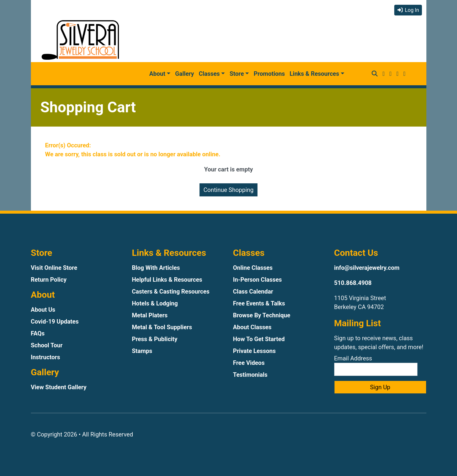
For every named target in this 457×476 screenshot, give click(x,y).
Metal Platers (150, 315)
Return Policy (49, 280)
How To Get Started (259, 339)
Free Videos (249, 363)
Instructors (45, 357)
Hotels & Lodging (155, 303)
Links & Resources (314, 74)
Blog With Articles (156, 268)
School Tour (47, 345)
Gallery (184, 74)
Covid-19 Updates (55, 321)
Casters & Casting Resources (171, 291)
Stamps (142, 351)
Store (237, 74)
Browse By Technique (262, 315)
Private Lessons (255, 351)
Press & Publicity (155, 339)
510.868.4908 (353, 283)
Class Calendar (253, 291)
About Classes (252, 327)
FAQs (38, 333)
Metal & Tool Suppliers (162, 327)
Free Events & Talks (259, 303)
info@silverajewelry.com (367, 268)
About (157, 74)
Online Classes (253, 268)
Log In (408, 10)
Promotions (269, 74)
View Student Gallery (59, 387)
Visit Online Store (54, 268)
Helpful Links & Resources (167, 280)
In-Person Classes (257, 280)
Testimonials (250, 375)
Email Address (376, 365)
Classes (209, 74)
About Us (43, 310)
